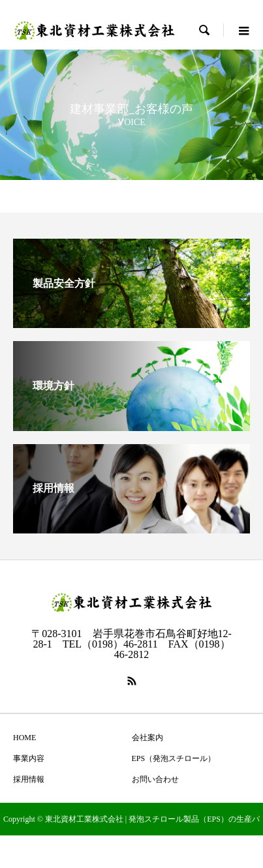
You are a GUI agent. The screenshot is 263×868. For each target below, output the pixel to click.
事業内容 (29, 758)
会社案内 (147, 738)
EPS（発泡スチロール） (174, 758)
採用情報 (29, 779)
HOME (24, 738)
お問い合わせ (155, 779)
